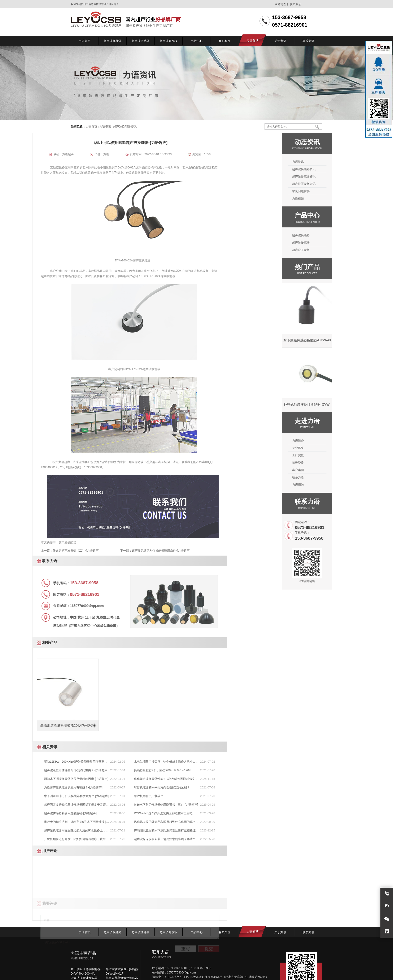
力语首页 (91, 127)
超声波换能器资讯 (125, 127)
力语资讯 (105, 127)
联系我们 (296, 4)
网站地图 (280, 4)
